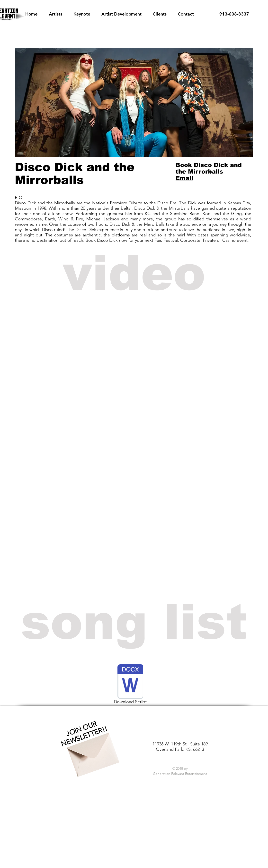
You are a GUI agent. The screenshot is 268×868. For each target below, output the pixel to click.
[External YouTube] (133, 345)
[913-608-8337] (234, 14)
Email (184, 178)
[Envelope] (92, 750)
